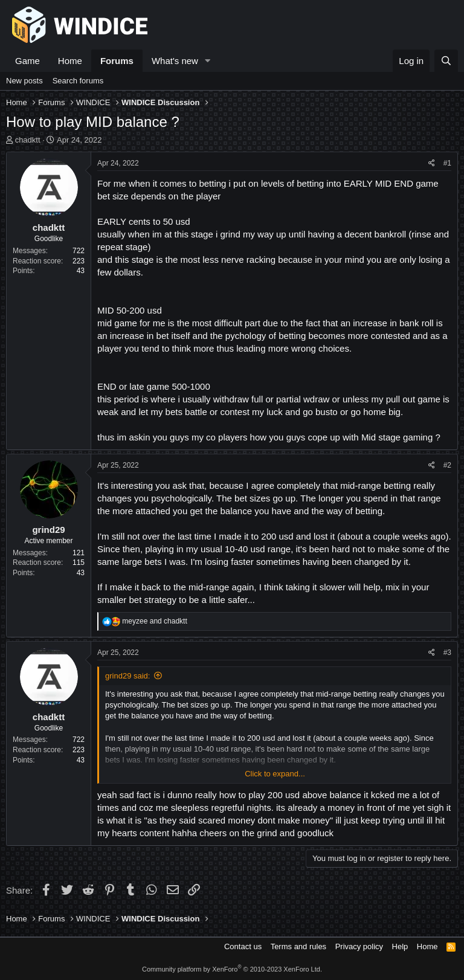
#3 (447, 653)
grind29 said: (127, 676)
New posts (24, 81)
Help (400, 946)
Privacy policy (359, 946)
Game (27, 61)
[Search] (446, 61)
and (154, 621)
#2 (447, 465)
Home (70, 61)
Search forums (78, 81)
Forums (117, 61)
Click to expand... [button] (275, 774)
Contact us (243, 946)
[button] (208, 61)
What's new (175, 61)
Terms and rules (298, 946)
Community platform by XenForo (232, 969)
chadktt (28, 140)
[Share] (432, 163)
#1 (447, 163)
